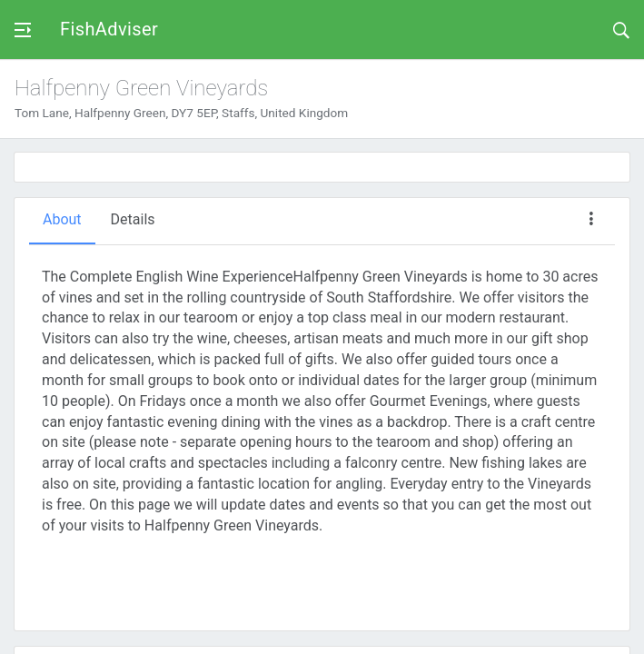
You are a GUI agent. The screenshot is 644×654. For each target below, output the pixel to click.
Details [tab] (133, 219)
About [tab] (62, 219)
